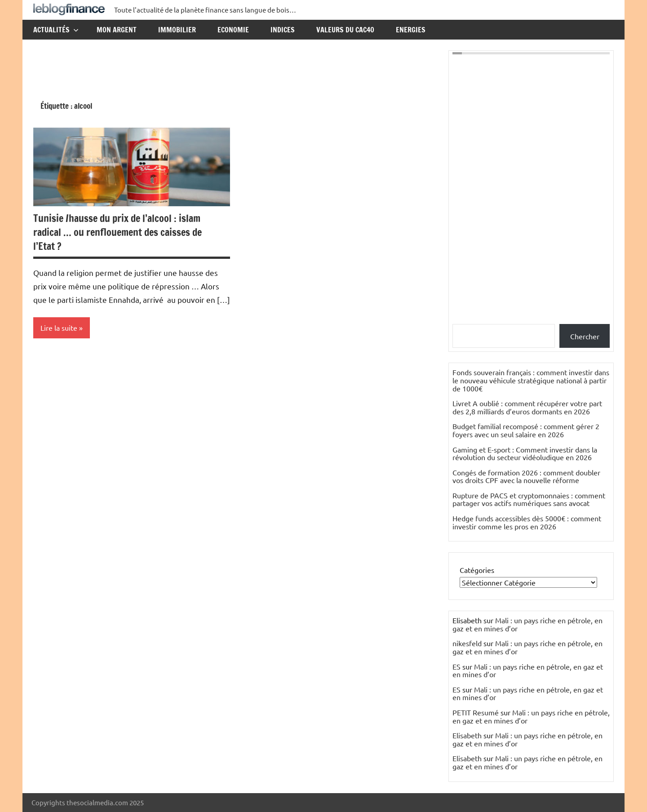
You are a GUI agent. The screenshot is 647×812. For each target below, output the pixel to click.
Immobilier (177, 30)
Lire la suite (59, 328)
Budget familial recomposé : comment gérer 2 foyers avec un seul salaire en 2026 (526, 430)
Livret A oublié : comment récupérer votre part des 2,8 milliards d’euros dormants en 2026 (527, 407)
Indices (283, 30)
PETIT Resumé (476, 712)
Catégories (477, 570)
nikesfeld (467, 643)
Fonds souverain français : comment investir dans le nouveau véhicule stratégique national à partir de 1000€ (531, 380)
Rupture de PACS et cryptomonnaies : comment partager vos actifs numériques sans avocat (529, 499)
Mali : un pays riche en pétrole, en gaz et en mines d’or (527, 624)
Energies (411, 30)
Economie (233, 30)
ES (456, 666)
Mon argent (117, 30)
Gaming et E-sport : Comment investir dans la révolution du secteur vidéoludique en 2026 (525, 453)
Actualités (56, 30)
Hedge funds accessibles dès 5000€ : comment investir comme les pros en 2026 (527, 522)
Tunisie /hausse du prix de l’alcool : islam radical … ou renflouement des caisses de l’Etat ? (117, 232)
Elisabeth (467, 735)
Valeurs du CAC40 (345, 30)
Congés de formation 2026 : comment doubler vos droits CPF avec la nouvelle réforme (526, 476)
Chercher (585, 336)
